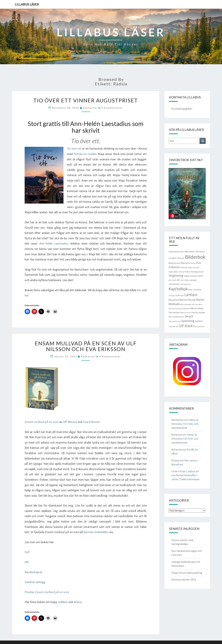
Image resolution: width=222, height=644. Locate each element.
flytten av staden (85, 154)
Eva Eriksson (91, 422)
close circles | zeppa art (185, 471)
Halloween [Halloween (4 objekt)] (174, 272)
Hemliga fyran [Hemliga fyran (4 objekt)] (197, 272)
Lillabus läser (27, 4)
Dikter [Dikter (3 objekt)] (193, 263)
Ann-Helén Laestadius (54, 243)
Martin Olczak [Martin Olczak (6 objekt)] (187, 300)
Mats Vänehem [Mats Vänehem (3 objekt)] (186, 304)
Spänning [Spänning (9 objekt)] (188, 321)
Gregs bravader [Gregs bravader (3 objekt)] (194, 268)
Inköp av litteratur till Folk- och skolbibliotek (185, 424)
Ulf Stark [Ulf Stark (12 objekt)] (186, 326)
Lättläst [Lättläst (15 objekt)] (191, 295)
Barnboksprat (33, 572)
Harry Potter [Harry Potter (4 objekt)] (185, 272)
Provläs (47, 592)
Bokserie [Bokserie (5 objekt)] (185, 263)
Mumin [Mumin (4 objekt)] (187, 308)
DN (27, 562)
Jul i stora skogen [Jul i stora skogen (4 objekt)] (189, 280)
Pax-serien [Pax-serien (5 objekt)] (174, 312)
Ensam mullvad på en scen (42, 422)
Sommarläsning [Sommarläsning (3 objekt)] (175, 321)
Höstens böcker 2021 (184, 579)
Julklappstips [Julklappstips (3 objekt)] (185, 284)
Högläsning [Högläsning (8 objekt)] (176, 276)
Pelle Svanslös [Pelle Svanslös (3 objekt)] (185, 313)
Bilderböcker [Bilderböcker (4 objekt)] (174, 263)
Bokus (78, 602)
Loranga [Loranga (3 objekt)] (172, 295)
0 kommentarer (112, 108)
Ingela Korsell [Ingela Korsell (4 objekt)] (190, 276)
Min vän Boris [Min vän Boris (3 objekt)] (197, 304)
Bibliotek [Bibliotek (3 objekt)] (181, 258)
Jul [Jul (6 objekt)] (178, 280)
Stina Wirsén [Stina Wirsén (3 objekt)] (174, 327)
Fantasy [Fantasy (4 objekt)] (184, 267)
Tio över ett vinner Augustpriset (86, 100)
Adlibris (63, 602)
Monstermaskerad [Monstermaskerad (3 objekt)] (176, 309)
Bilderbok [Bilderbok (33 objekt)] (195, 257)
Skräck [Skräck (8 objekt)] (189, 316)
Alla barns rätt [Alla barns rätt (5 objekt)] (192, 251)
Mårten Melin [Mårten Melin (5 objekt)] (197, 308)
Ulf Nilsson (70, 422)
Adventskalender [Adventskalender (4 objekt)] (176, 252)
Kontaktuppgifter (182, 109)
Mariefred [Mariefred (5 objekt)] (174, 300)
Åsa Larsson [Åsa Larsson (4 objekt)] (199, 326)
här (139, 290)
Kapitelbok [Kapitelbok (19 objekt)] (178, 289)
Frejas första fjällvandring (187, 573)
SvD (27, 552)
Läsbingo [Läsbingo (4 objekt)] (180, 295)
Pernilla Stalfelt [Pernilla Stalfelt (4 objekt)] (198, 312)
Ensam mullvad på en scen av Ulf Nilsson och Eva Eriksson (86, 346)
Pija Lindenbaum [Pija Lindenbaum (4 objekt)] (176, 317)
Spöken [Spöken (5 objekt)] (199, 321)
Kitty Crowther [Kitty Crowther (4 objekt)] (195, 290)
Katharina (90, 108)
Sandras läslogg (35, 582)
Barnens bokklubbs (96, 532)
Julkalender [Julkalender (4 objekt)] (174, 284)
